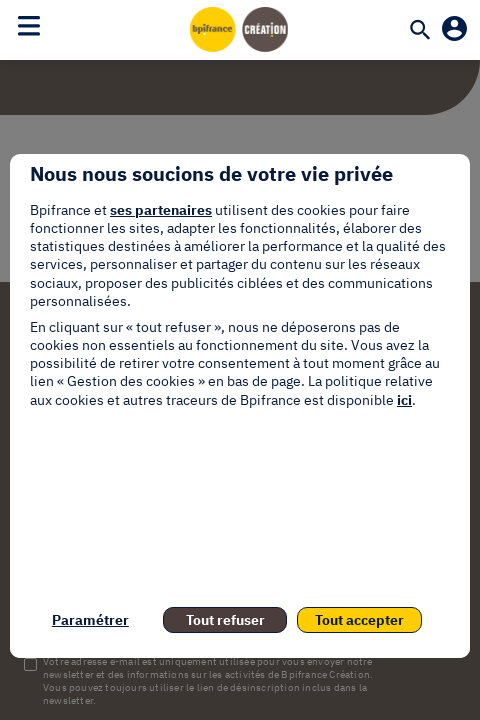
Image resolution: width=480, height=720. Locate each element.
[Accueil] (240, 29)
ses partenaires (161, 210)
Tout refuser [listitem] (225, 620)
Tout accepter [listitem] (359, 620)
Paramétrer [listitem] (90, 620)
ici (404, 400)
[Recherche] (420, 31)
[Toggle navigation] (29, 26)
